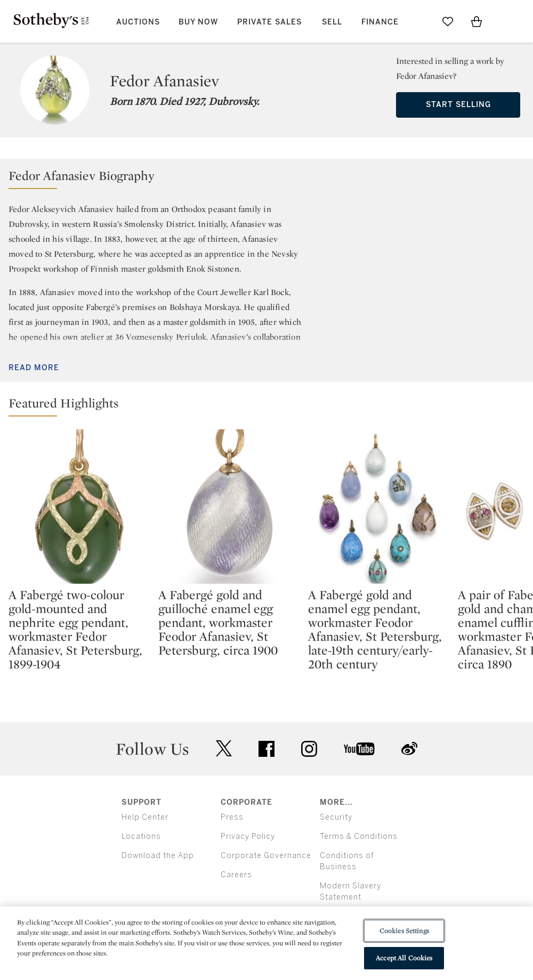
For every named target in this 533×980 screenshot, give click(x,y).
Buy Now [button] (198, 22)
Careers (236, 875)
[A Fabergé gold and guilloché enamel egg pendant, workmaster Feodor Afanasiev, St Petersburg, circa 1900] (229, 507)
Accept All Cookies (404, 958)
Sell (332, 22)
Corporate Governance (266, 856)
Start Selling (458, 105)
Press (232, 817)
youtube (359, 749)
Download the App (158, 856)
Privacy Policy (248, 836)
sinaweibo (409, 749)
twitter (224, 749)
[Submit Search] (419, 21)
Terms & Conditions (359, 836)
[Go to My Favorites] (448, 21)
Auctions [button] (138, 22)
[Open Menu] (505, 22)
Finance (380, 22)
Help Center (145, 817)
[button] (266, 178)
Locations (141, 836)
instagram (309, 749)
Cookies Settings (404, 931)
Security (336, 817)
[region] (266, 943)
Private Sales (269, 22)
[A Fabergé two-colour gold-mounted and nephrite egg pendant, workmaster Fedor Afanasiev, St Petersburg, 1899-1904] (79, 507)
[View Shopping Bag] (477, 21)
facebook (266, 749)
